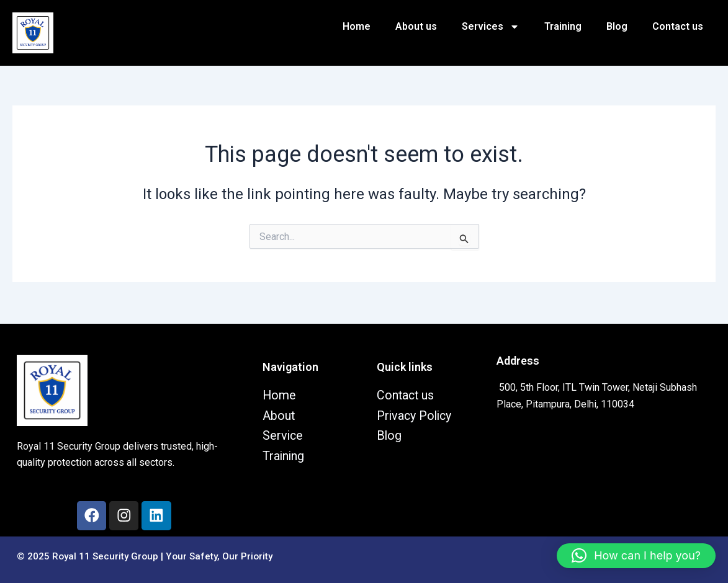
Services (491, 27)
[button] (636, 556)
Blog (617, 26)
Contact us (678, 26)
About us (416, 26)
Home (357, 26)
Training (563, 26)
